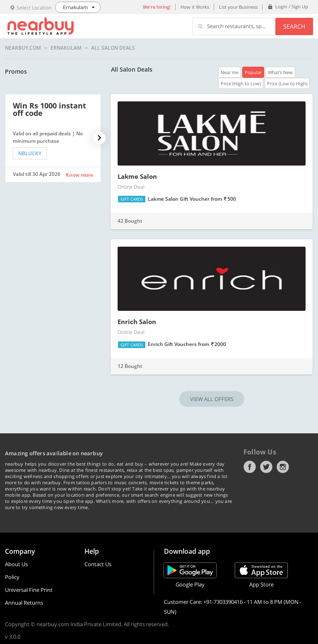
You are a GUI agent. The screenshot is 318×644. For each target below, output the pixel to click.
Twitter (266, 467)
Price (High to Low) (241, 83)
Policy (12, 577)
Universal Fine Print (29, 590)
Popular (253, 72)
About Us (16, 564)
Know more (79, 175)
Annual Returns (24, 603)
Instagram (283, 467)
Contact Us (98, 564)
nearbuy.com (23, 48)
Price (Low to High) (287, 83)
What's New (280, 72)
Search (294, 26)
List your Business (238, 7)
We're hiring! (157, 7)
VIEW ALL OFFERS (212, 399)
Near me (230, 72)
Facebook (250, 467)
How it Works (195, 7)
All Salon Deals (113, 48)
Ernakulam (66, 48)
